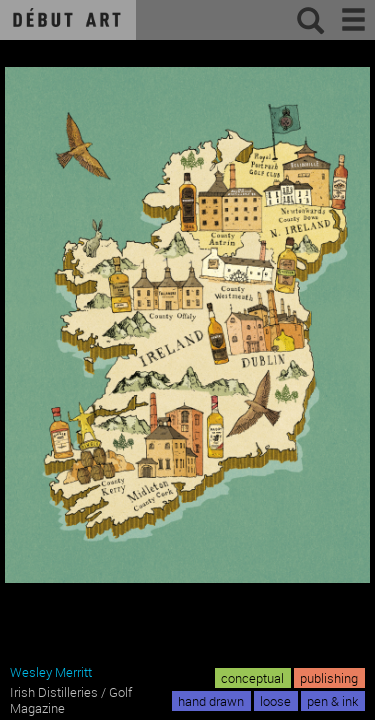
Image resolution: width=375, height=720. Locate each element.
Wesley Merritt (51, 672)
